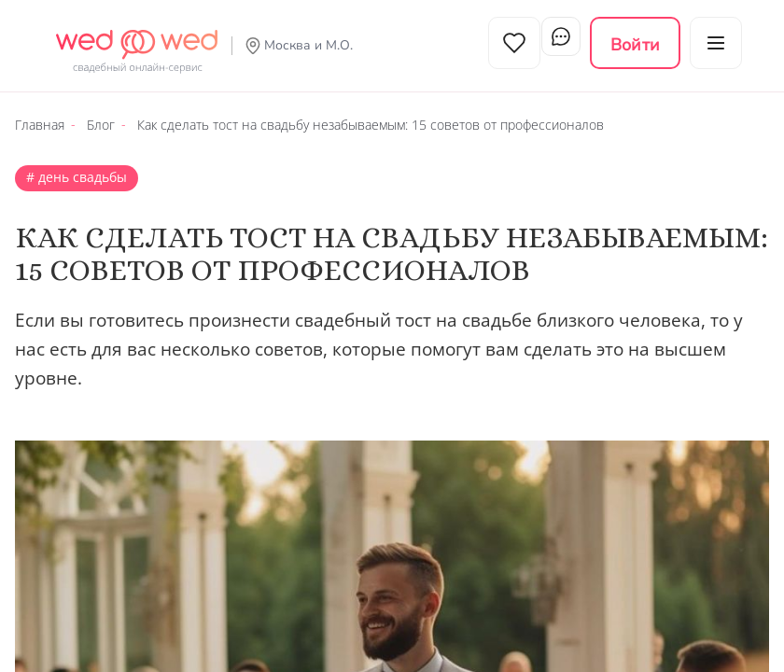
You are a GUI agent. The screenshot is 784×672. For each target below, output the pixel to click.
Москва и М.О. (308, 45)
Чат (554, 43)
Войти (635, 45)
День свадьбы (81, 166)
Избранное (493, 43)
